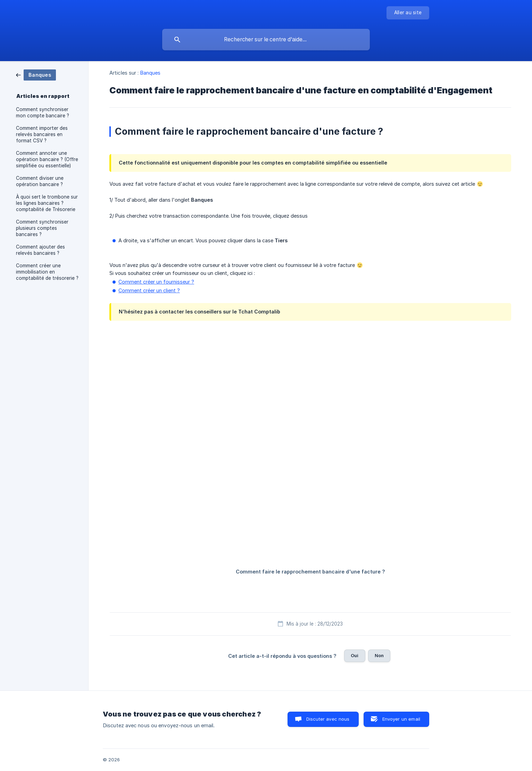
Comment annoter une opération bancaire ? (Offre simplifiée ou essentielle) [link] (47, 159)
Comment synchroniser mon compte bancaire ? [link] (43, 112)
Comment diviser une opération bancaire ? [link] (40, 181)
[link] (36, 74)
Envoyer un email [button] (401, 719)
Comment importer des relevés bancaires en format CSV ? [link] (42, 134)
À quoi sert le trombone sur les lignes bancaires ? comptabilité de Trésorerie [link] (47, 203)
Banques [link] (151, 73)
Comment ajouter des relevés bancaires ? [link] (40, 250)
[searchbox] (266, 40)
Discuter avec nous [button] (328, 719)
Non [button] (379, 655)
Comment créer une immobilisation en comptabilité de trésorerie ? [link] (47, 272)
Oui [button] (355, 655)
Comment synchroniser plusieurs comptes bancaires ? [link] (42, 228)
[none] (408, 13)
